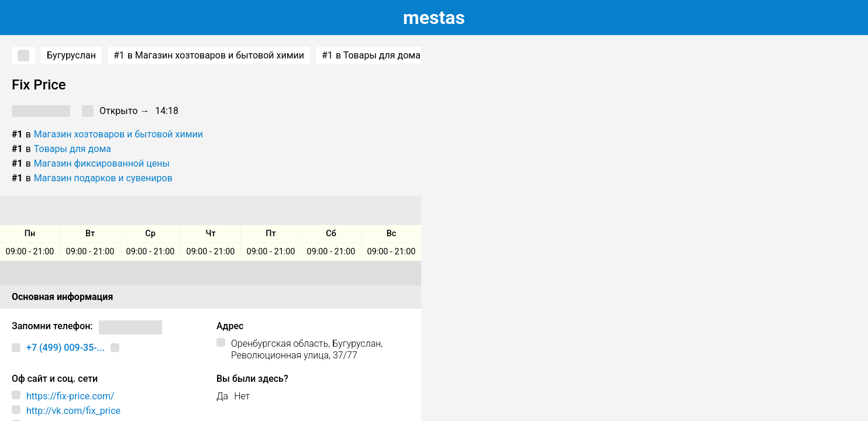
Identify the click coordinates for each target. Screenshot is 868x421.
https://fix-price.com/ (70, 396)
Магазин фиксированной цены (102, 163)
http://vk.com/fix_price (73, 411)
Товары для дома (73, 149)
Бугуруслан (71, 55)
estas (434, 18)
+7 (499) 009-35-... (66, 348)
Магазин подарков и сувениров (103, 178)
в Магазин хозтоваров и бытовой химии (209, 56)
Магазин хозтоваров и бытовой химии (118, 134)
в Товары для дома (371, 56)
